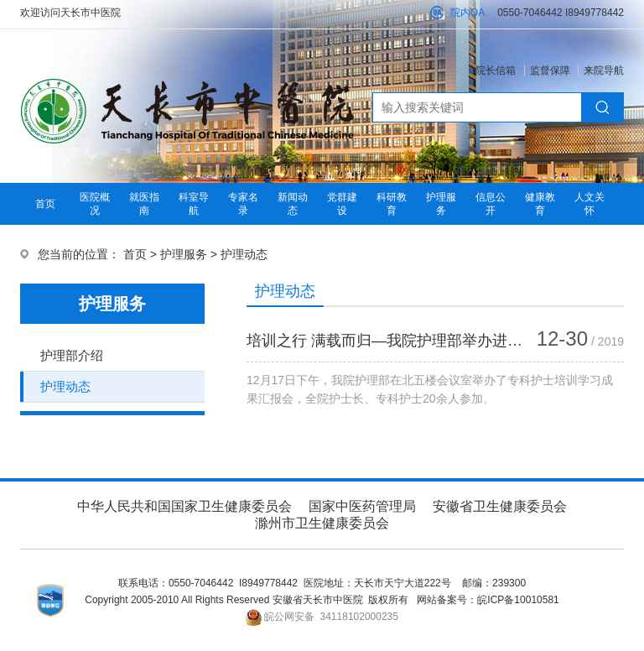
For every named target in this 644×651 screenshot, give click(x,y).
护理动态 (244, 254)
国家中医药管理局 (362, 506)
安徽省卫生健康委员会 (500, 506)
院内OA (467, 13)
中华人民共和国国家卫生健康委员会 (184, 506)
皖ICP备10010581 (518, 600)
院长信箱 (496, 70)
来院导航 (604, 70)
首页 (45, 204)
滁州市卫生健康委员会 (322, 523)
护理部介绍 (72, 355)
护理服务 (184, 254)
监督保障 (550, 70)
